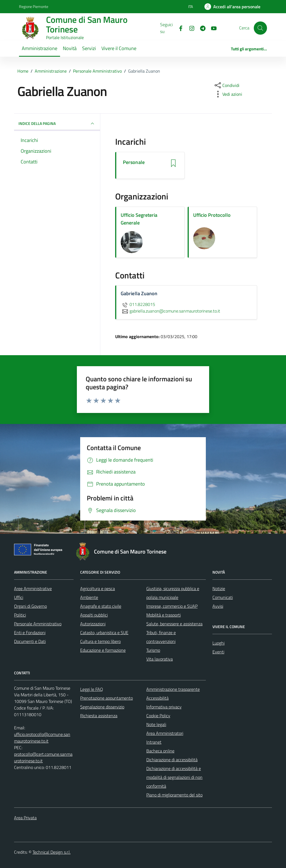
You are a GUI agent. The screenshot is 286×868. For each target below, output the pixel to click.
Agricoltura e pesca (98, 588)
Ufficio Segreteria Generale (139, 219)
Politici (20, 615)
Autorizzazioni (93, 624)
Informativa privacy (164, 707)
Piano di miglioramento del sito (174, 795)
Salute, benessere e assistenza (174, 624)
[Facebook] (179, 28)
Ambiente (89, 597)
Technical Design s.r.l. (52, 852)
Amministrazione (40, 48)
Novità (70, 48)
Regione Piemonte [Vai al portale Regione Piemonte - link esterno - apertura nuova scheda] (34, 6)
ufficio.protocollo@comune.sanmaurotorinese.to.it (42, 738)
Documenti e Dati (30, 641)
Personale (134, 162)
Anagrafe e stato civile (101, 606)
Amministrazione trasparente (173, 689)
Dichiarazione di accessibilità (172, 760)
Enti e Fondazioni (30, 632)
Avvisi (218, 606)
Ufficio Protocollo (212, 215)
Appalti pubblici (94, 615)
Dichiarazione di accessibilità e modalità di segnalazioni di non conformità (174, 777)
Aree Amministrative (33, 588)
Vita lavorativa (160, 659)
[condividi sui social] (226, 85)
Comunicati (223, 597)
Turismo (153, 650)
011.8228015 (138, 304)
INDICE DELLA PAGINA (57, 124)
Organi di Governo (30, 606)
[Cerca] (260, 28)
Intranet (154, 742)
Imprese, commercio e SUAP (172, 606)
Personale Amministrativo (38, 624)
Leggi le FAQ (92, 689)
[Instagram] (190, 28)
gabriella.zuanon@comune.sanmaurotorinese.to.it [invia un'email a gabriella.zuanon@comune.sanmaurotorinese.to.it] (170, 311)
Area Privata (25, 818)
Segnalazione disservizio (102, 707)
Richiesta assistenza (99, 716)
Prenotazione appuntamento (106, 698)
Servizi (89, 48)
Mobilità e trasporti (164, 615)
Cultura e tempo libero (100, 641)
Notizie (219, 588)
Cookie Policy (158, 716)
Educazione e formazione (103, 650)
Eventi (218, 652)
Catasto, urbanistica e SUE (104, 632)
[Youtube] (212, 28)
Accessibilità (157, 698)
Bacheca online (160, 751)
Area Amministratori (165, 733)
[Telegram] (201, 28)
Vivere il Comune (119, 48)
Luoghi (218, 643)
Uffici (19, 597)
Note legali (156, 724)
